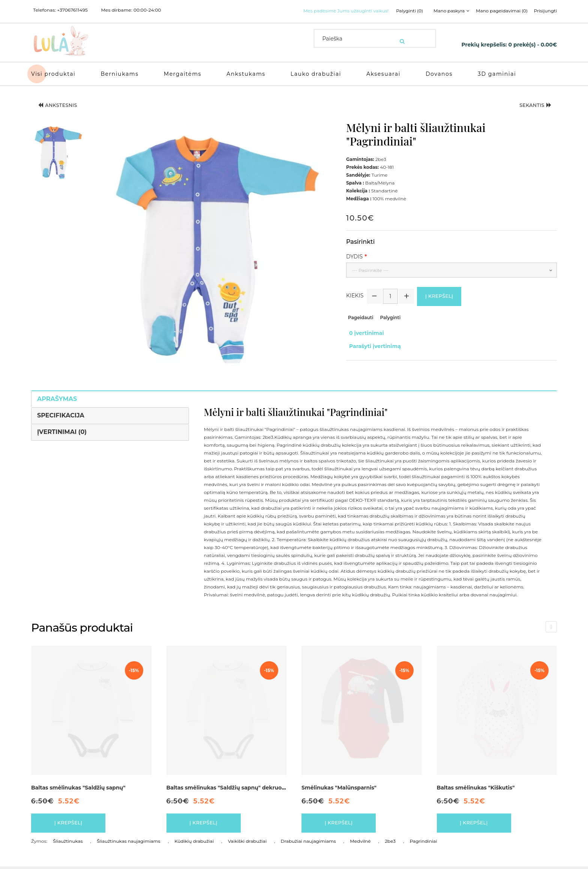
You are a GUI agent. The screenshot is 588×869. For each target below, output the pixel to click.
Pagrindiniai (424, 844)
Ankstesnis (63, 106)
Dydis (354, 255)
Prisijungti (545, 11)
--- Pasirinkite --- (370, 269)
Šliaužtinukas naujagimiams (128, 844)
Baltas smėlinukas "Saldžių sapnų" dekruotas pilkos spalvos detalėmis (262, 786)
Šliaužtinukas (68, 844)
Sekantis (531, 106)
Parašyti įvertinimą (372, 341)
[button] (58, 151)
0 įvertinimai (364, 333)
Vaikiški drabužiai (247, 844)
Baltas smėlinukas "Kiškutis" (476, 786)
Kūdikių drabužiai (194, 844)
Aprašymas (57, 398)
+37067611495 (72, 10)
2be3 (390, 844)
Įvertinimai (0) (62, 431)
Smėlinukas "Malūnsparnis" (339, 786)
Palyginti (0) (401, 11)
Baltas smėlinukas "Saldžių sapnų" (78, 786)
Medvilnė (360, 844)
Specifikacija (61, 414)
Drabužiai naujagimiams (308, 844)
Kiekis (355, 296)
